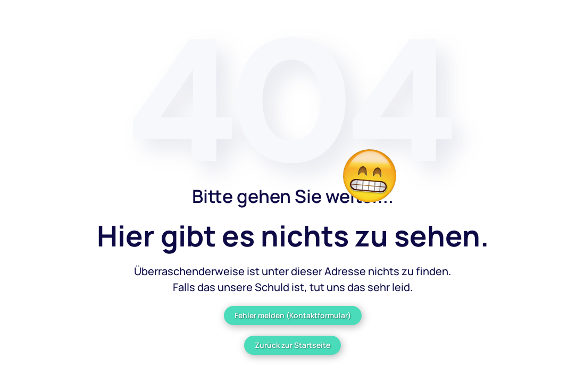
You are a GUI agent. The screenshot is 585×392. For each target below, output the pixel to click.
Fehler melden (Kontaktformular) (293, 315)
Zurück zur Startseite (292, 345)
